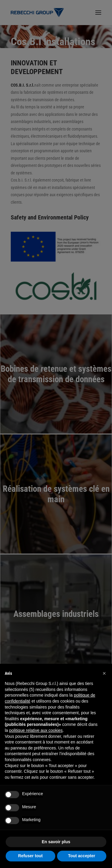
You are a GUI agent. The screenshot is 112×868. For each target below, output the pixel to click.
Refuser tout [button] (30, 856)
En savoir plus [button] (56, 842)
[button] (104, 673)
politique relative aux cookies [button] (36, 730)
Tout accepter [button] (82, 856)
